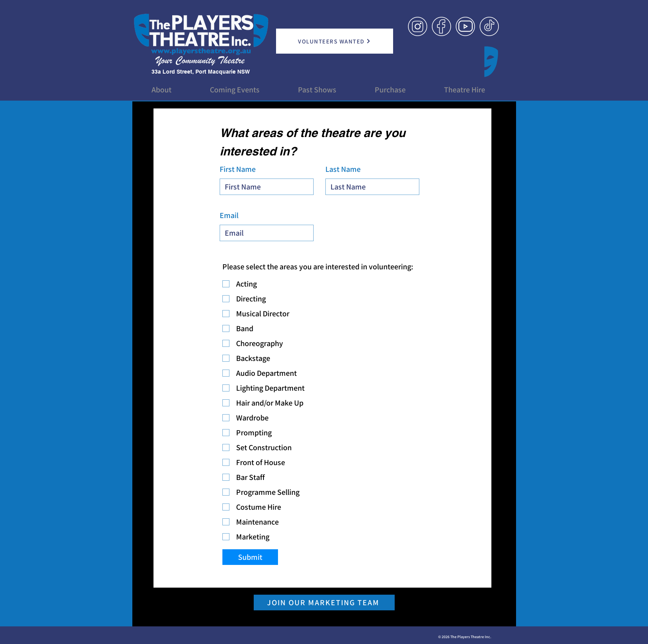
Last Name (343, 169)
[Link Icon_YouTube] (465, 26)
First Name (238, 169)
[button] (162, 90)
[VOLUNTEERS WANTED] (335, 41)
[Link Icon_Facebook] (441, 26)
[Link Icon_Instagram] (418, 26)
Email (229, 215)
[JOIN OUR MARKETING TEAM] (324, 603)
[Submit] (250, 557)
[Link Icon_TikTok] (489, 26)
